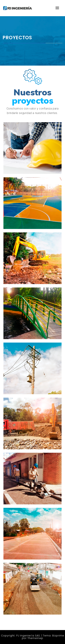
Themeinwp (35, 638)
